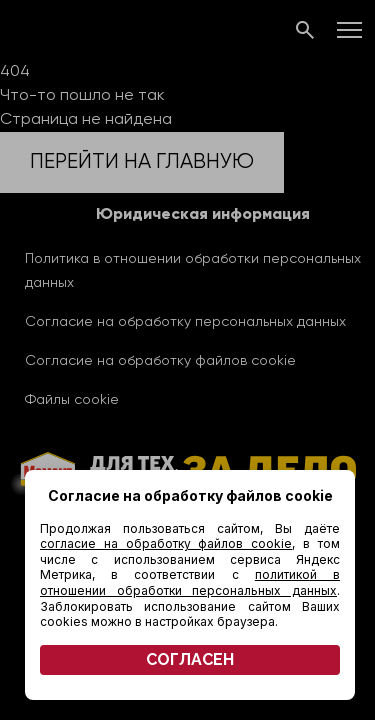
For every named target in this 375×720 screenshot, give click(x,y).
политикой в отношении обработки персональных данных (190, 582)
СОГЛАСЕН (190, 659)
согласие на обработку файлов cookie (166, 543)
